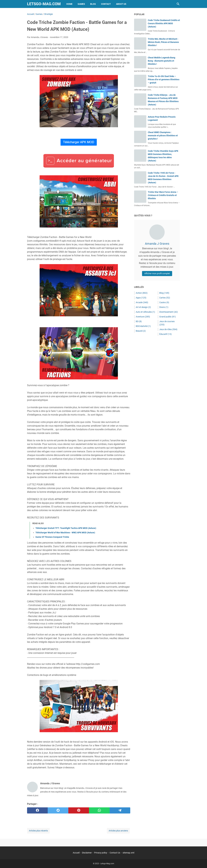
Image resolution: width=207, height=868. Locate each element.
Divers (164, 307)
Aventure (143, 317)
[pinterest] (79, 810)
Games (81, 4)
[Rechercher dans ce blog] (178, 4)
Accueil (76, 853)
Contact (106, 4)
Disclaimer (87, 853)
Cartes (165, 298)
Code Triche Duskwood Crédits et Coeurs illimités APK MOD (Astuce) (164, 23)
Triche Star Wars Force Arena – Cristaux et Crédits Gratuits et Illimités (163, 195)
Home (69, 4)
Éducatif (165, 334)
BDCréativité (143, 326)
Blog (93, 4)
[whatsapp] (99, 810)
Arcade (142, 302)
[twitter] (58, 810)
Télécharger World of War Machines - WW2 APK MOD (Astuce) (65, 533)
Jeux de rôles (168, 329)
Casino (164, 302)
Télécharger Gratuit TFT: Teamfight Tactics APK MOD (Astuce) (66, 528)
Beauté (141, 331)
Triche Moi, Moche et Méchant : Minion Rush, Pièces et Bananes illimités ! (163, 42)
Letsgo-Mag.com (44, 4)
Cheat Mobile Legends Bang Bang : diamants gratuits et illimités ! (162, 61)
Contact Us (115, 853)
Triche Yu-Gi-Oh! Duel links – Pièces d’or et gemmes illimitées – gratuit (164, 79)
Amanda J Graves (157, 244)
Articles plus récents (38, 831)
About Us (121, 4)
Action (142, 293)
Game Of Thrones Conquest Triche (52, 537)
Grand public (168, 317)
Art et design (143, 307)
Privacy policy (101, 853)
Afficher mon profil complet (157, 273)
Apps (141, 298)
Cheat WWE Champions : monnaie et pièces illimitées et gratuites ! (163, 136)
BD (139, 321)
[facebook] (37, 810)
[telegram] (120, 810)
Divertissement (169, 312)
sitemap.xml (128, 853)
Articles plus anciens (118, 831)
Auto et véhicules (145, 312)
